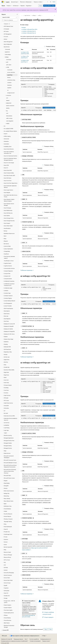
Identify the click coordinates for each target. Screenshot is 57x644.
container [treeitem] (9, 83)
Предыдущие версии (18, 639)
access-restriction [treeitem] (11, 72)
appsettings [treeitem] (10, 75)
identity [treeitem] (8, 108)
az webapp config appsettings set (29, 33)
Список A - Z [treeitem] (7, 24)
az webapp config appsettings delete (29, 29)
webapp (34, 15)
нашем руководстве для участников (29, 616)
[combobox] (10, 17)
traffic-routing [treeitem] (9, 118)
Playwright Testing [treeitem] (8, 521)
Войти (54, 2)
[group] (38, 92)
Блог (26, 639)
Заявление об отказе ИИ (7, 639)
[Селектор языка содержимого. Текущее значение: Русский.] (4, 636)
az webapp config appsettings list (29, 31)
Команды (24, 27)
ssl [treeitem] (8, 90)
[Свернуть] (17, 14)
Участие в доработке (34, 639)
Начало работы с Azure (49, 6)
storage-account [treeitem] (11, 93)
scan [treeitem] (7, 113)
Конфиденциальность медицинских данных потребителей (14, 641)
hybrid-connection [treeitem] (10, 106)
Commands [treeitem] (8, 49)
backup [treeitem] (9, 77)
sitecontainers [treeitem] (9, 116)
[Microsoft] (3, 2)
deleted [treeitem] (8, 100)
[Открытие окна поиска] (51, 2)
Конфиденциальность (45, 639)
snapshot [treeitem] (9, 88)
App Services (27, 15)
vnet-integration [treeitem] (10, 121)
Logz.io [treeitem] (5, 433)
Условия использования (35, 641)
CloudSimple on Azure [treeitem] (9, 261)
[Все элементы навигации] (22, 15)
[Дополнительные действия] (55, 15)
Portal (41, 6)
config (39, 15)
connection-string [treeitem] (11, 80)
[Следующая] (47, 2)
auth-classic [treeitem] (9, 65)
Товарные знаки (46, 641)
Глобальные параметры (27, 270)
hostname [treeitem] (9, 85)
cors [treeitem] (7, 98)
